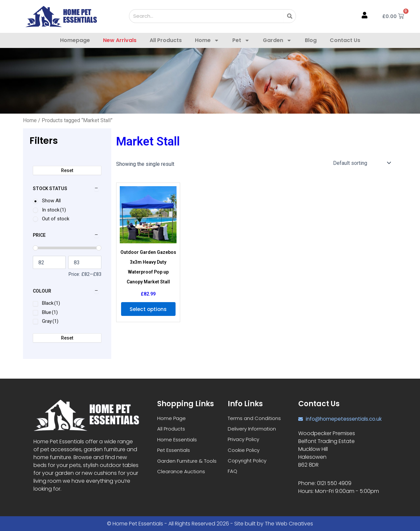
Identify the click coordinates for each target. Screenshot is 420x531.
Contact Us (345, 40)
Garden (277, 40)
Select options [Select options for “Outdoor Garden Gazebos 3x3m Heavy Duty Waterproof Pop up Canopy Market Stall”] (148, 312)
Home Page (172, 418)
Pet (241, 40)
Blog (311, 40)
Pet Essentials (174, 452)
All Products (166, 40)
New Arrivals (120, 40)
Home (207, 40)
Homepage (75, 40)
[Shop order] (361, 163)
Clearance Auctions (182, 474)
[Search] (290, 16)
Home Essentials (178, 441)
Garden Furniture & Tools (189, 463)
